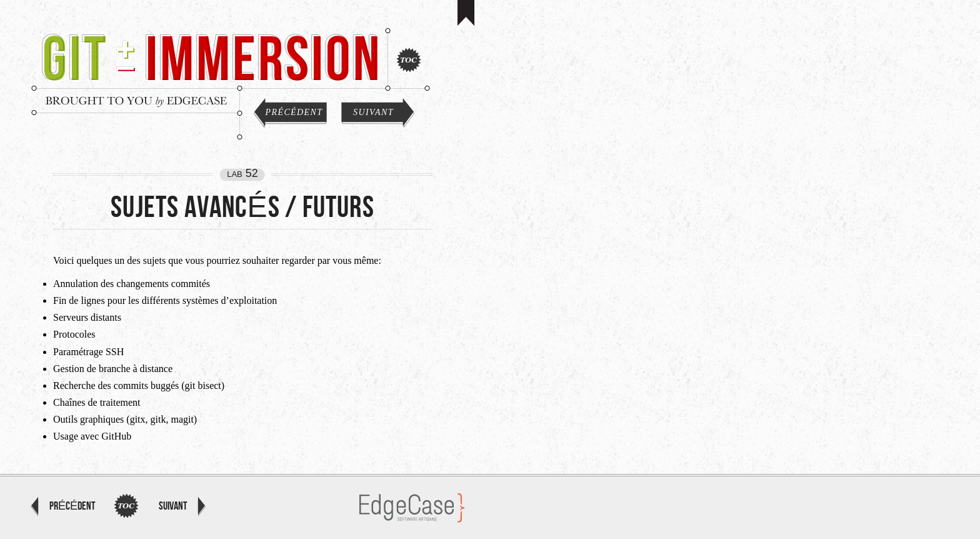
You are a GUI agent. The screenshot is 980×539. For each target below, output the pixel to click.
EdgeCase (412, 508)
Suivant (373, 112)
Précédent (294, 112)
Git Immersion (207, 56)
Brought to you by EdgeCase (136, 101)
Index (409, 60)
